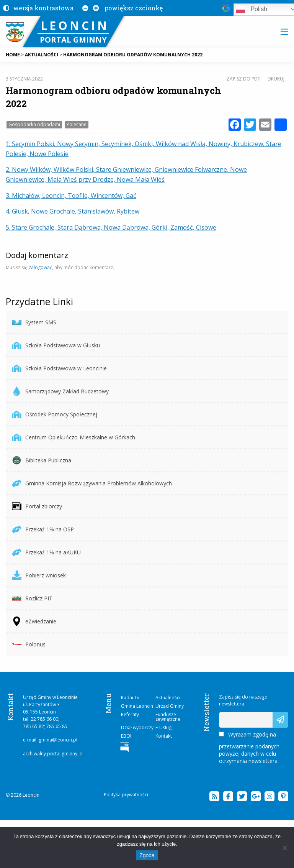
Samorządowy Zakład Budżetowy (60, 391)
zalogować (40, 267)
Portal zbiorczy (37, 506)
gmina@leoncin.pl (58, 740)
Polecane (77, 124)
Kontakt (164, 736)
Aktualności (168, 698)
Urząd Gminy (170, 706)
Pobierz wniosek (39, 575)
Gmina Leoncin (137, 706)
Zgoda (147, 855)
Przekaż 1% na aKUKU (46, 552)
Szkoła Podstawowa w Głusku (56, 345)
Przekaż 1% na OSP (43, 529)
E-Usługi (164, 727)
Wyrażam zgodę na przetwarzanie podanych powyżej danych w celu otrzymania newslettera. (249, 748)
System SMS (34, 322)
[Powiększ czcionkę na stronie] (95, 8)
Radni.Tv (130, 698)
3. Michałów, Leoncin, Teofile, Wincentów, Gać (71, 196)
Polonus (29, 644)
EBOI (126, 736)
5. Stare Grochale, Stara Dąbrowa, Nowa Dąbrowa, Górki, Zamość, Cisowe (111, 227)
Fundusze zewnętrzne (168, 717)
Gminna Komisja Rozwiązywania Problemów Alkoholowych (92, 483)
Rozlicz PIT (32, 598)
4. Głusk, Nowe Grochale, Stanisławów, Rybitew (73, 211)
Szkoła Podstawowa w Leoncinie (59, 368)
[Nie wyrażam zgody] (284, 848)
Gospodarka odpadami (34, 124)
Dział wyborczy (137, 727)
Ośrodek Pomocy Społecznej (55, 414)
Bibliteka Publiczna (42, 460)
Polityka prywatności (126, 795)
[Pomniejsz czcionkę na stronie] (84, 8)
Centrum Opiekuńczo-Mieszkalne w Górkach (73, 437)
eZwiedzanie (34, 621)
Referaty (130, 714)
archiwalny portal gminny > (53, 754)
